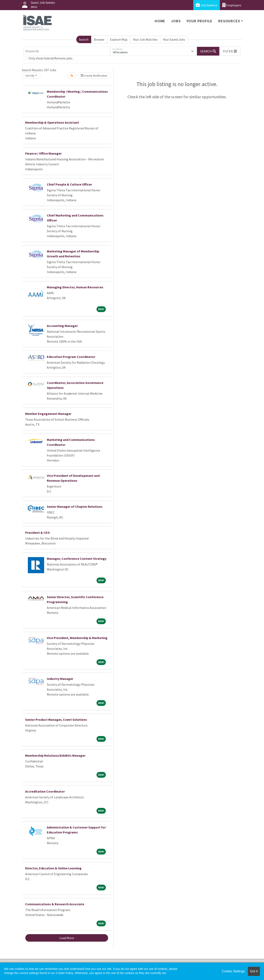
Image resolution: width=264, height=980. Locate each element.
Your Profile (200, 21)
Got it (254, 971)
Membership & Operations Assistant (52, 122)
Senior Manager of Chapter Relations (75, 507)
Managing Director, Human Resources (75, 287)
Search (84, 39)
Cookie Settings (233, 971)
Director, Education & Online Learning (53, 868)
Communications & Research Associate (55, 904)
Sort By (30, 76)
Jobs (176, 21)
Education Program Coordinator (71, 357)
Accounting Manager (62, 326)
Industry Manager (60, 679)
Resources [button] (229, 21)
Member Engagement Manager (48, 414)
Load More (67, 938)
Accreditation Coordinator (45, 791)
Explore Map (119, 39)
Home (160, 21)
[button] (230, 51)
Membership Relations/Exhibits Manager (55, 755)
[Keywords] (67, 51)
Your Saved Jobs (174, 39)
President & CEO (37, 533)
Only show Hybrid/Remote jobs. (51, 58)
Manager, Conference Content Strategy (77, 559)
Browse (99, 39)
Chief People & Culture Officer (69, 184)
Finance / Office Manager (43, 153)
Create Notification (94, 76)
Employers (232, 5)
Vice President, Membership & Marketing (77, 638)
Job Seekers (207, 5)
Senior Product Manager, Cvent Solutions (56, 720)
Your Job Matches (145, 39)
